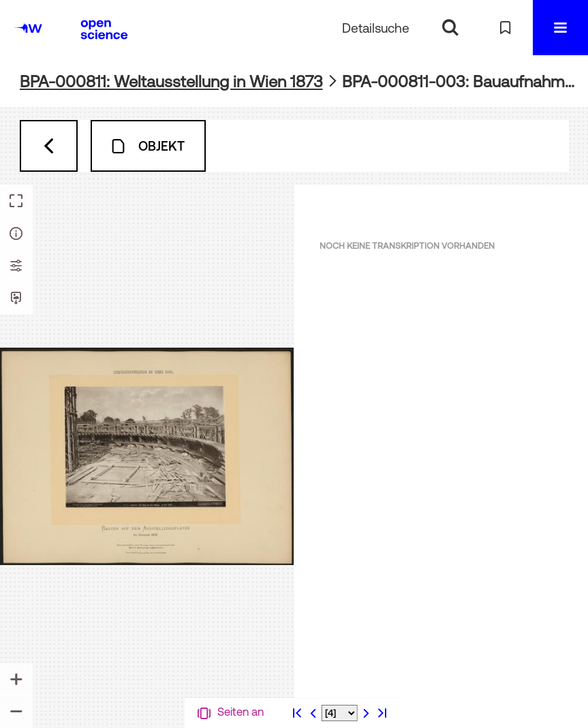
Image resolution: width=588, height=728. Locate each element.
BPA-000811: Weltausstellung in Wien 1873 (171, 81)
